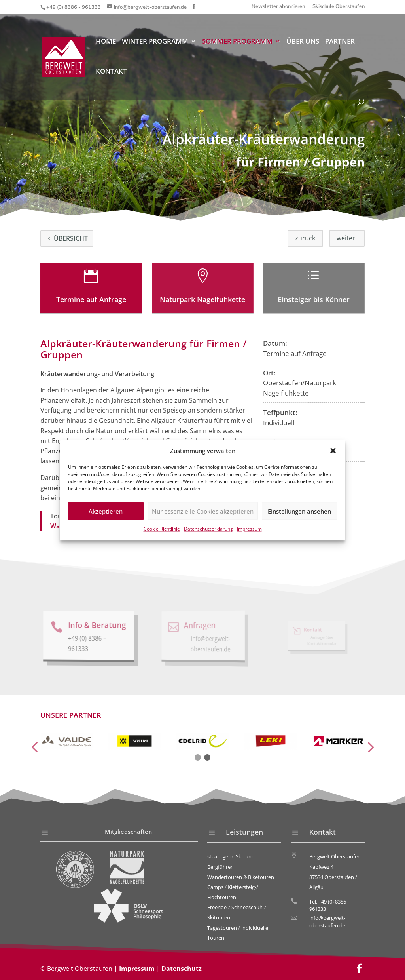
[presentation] (34, 748)
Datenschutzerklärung (208, 538)
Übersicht (71, 238)
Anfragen (200, 625)
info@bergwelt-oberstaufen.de (327, 921)
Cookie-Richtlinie (162, 538)
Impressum (249, 538)
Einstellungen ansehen (299, 520)
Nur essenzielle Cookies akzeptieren (203, 520)
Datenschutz (182, 969)
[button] (333, 460)
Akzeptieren (106, 520)
